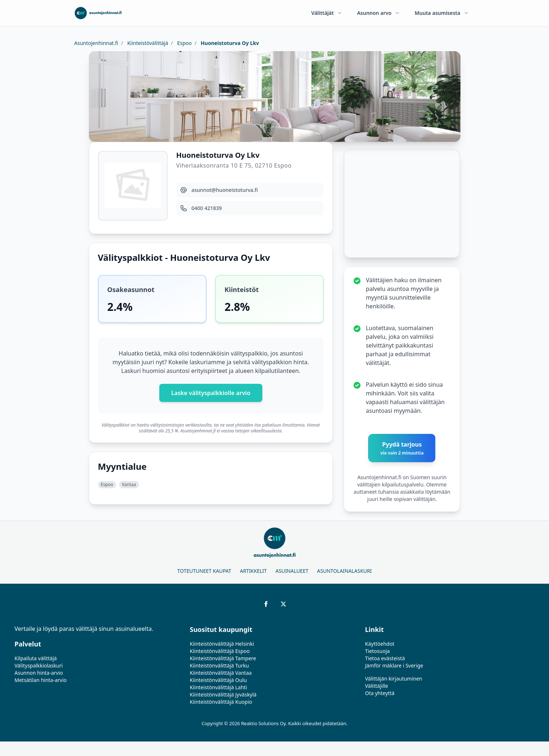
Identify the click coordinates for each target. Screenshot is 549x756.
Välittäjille (377, 686)
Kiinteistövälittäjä (147, 43)
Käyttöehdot (380, 644)
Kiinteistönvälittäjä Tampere (223, 658)
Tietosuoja (377, 651)
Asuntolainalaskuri (345, 571)
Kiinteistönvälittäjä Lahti (218, 687)
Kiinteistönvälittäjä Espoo (220, 651)
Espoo (184, 43)
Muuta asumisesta (442, 13)
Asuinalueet (292, 571)
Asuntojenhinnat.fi (96, 43)
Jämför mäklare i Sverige (394, 665)
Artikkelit (253, 571)
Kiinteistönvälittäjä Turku (219, 665)
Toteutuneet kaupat (204, 571)
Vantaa (129, 484)
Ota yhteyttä (380, 693)
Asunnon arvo (379, 13)
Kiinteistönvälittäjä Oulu (218, 680)
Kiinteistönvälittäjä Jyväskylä (223, 695)
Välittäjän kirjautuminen (394, 679)
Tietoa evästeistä (385, 658)
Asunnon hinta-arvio (39, 673)
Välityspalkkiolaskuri (39, 665)
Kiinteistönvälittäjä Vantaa (221, 673)
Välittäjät (327, 13)
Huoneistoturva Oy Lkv (229, 43)
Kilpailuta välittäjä (36, 658)
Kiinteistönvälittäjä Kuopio (221, 702)
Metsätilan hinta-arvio (41, 680)
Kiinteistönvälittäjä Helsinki (222, 644)
